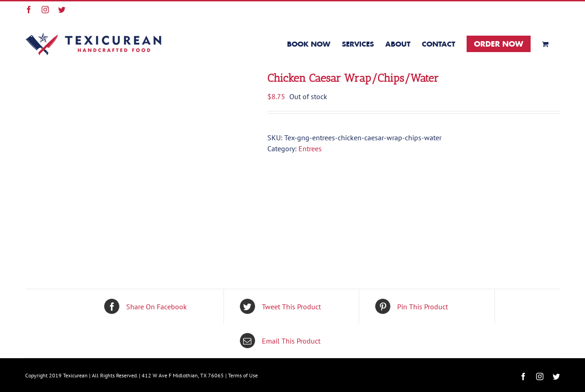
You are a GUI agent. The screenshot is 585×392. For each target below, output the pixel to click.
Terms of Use (243, 375)
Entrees (310, 148)
